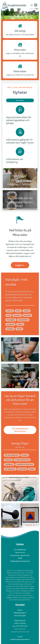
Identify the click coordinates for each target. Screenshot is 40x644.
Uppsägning (9, 464)
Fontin (18, 311)
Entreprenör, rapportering (20, 555)
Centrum (10, 311)
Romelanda (10, 324)
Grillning (25, 455)
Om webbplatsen (20, 550)
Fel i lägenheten (10, 469)
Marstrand (27, 315)
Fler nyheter (20, 100)
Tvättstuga (22, 469)
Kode (9, 315)
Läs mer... (19, 447)
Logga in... (20, 265)
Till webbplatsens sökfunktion (20, 430)
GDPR (20, 558)
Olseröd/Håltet (23, 320)
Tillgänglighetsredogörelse (20, 561)
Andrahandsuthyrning (22, 460)
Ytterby (19, 329)
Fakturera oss (20, 552)
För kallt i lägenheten (12, 455)
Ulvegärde (10, 329)
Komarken (17, 315)
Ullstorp (20, 324)
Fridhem (27, 311)
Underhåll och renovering (25, 464)
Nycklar (32, 469)
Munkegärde (11, 320)
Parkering (8, 460)
